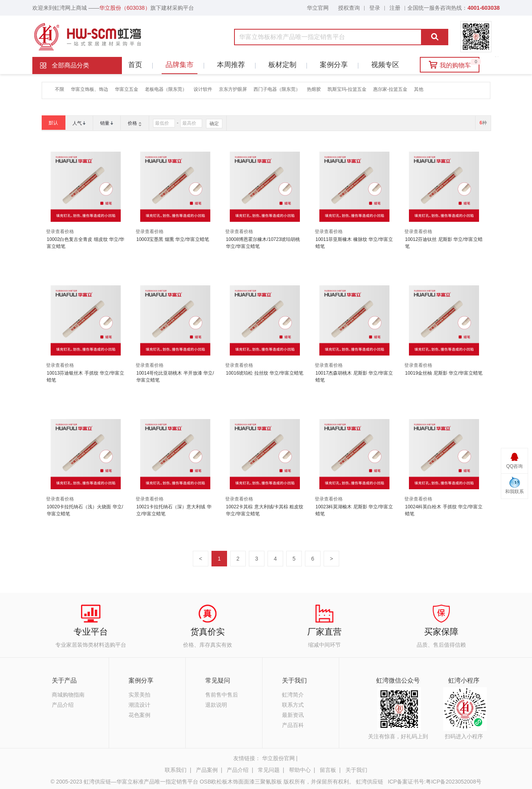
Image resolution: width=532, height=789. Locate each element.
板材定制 (280, 65)
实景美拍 (139, 695)
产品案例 (207, 770)
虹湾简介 (293, 695)
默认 (53, 123)
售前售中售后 (222, 695)
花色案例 (139, 715)
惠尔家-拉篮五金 (390, 89)
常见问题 (269, 770)
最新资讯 (293, 715)
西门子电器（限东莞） (277, 89)
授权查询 (349, 8)
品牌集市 (178, 65)
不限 (60, 89)
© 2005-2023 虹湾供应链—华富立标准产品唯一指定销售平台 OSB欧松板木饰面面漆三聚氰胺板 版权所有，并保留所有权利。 (203, 782)
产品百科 (293, 725)
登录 (375, 8)
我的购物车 (454, 64)
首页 (135, 65)
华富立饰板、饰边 (90, 89)
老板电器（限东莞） (166, 89)
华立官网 (318, 8)
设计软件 (203, 89)
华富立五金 (127, 89)
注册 (395, 8)
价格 (132, 123)
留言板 (328, 770)
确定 (214, 124)
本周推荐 (229, 65)
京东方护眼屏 (233, 89)
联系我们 (176, 770)
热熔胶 (314, 89)
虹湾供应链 (370, 782)
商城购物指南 (68, 695)
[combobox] (292, 37)
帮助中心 (300, 770)
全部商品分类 (70, 65)
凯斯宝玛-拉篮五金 (347, 89)
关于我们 (356, 770)
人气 (77, 123)
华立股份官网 (278, 758)
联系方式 (293, 705)
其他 (419, 89)
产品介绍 (63, 705)
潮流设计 (139, 705)
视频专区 (383, 65)
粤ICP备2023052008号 (454, 782)
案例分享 (332, 65)
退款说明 (216, 705)
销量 (105, 123)
